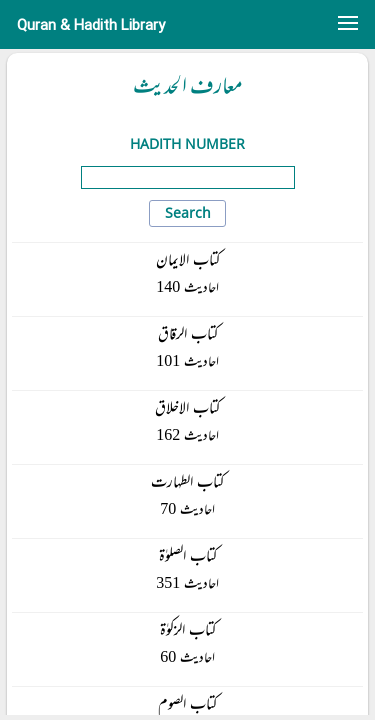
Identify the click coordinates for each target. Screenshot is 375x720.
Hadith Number (187, 143)
